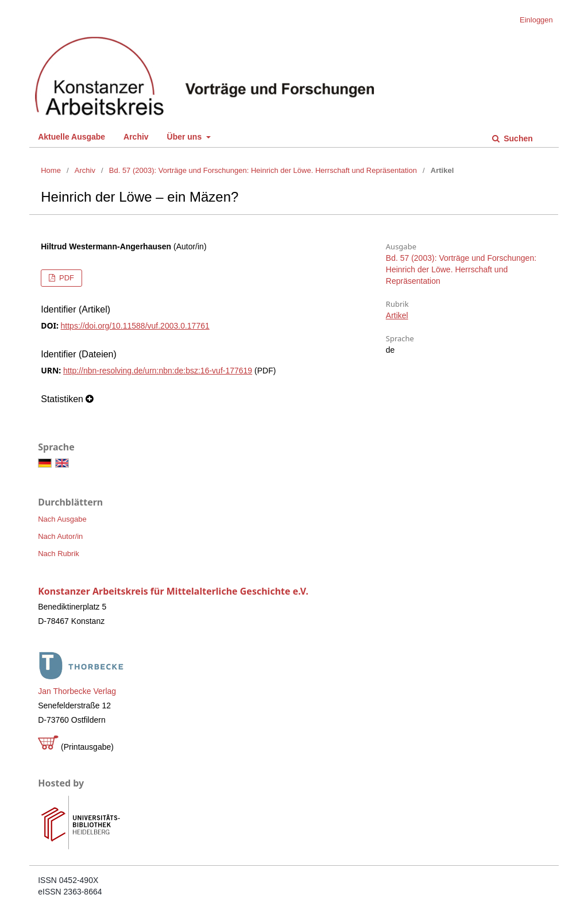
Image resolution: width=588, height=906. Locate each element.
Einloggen (536, 20)
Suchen (517, 138)
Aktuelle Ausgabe (71, 137)
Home (51, 170)
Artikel (397, 315)
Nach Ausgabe (62, 519)
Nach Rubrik (59, 554)
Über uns (186, 137)
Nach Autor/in (60, 536)
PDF (65, 278)
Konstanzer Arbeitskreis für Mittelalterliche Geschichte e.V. (173, 591)
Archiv (136, 137)
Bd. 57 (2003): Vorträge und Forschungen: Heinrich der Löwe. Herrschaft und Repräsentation (263, 170)
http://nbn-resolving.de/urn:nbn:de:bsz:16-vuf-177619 (158, 371)
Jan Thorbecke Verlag (77, 691)
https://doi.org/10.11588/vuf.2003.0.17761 (135, 326)
